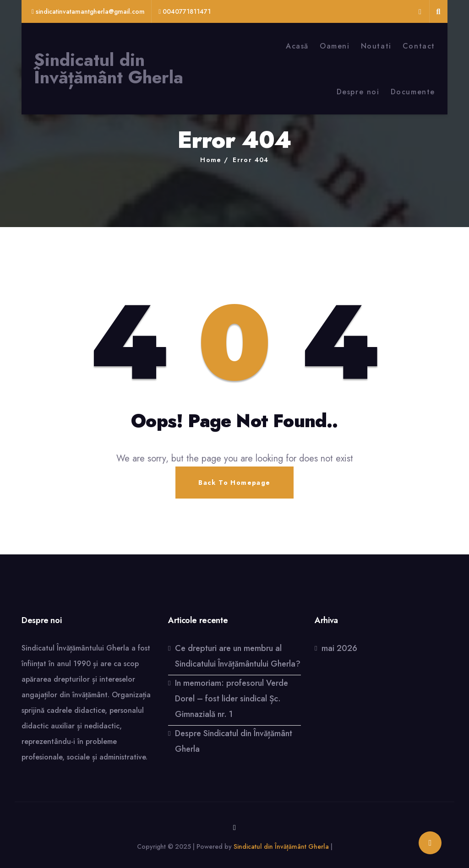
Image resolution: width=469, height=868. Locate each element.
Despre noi (358, 92)
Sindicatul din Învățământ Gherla (109, 69)
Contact (419, 46)
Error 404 (251, 160)
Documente (413, 92)
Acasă (297, 46)
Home (211, 160)
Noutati (376, 46)
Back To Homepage (234, 483)
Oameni (335, 46)
